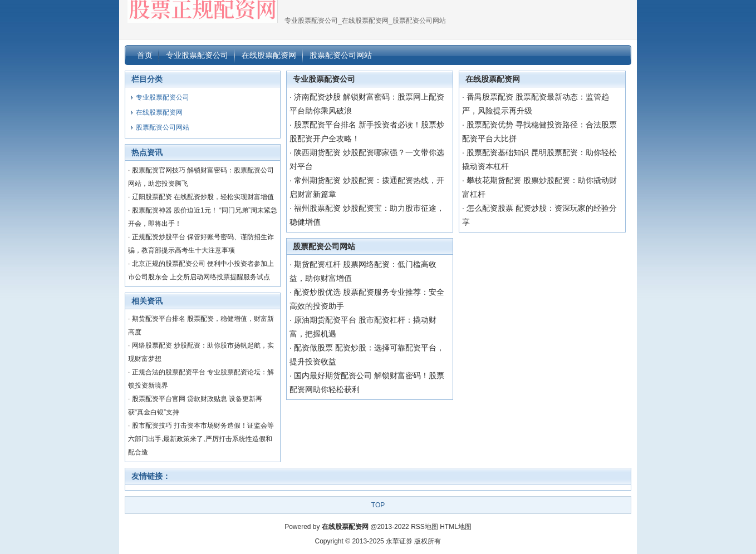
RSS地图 (424, 527)
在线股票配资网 (493, 79)
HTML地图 (456, 527)
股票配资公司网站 (324, 246)
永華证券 (399, 541)
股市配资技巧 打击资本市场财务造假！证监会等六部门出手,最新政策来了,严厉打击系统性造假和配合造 (201, 439)
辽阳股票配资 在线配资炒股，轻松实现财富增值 (203, 197)
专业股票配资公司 (324, 79)
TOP (378, 505)
